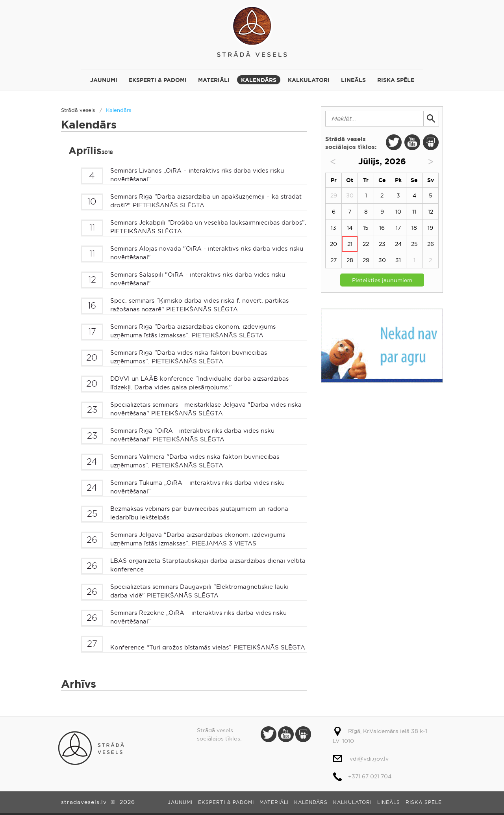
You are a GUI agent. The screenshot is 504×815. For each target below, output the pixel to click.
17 (398, 228)
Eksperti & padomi (158, 80)
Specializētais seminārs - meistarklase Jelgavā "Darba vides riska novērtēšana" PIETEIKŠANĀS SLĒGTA (206, 409)
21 (350, 244)
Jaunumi (104, 80)
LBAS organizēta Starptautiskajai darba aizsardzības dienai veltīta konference (208, 565)
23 (382, 244)
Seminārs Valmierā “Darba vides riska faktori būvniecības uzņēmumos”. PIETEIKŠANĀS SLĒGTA (195, 461)
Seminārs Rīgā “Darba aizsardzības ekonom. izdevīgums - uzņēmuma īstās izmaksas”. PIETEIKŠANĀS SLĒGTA (195, 331)
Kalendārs (259, 80)
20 (334, 244)
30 (382, 260)
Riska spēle (396, 80)
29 (366, 260)
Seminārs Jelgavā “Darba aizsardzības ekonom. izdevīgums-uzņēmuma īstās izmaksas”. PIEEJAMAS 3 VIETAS (199, 539)
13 (334, 228)
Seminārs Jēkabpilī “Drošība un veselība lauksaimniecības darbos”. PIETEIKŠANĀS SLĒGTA (208, 227)
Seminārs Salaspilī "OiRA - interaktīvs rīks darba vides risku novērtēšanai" (198, 279)
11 (414, 212)
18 (414, 228)
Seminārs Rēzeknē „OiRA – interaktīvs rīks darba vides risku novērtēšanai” (198, 617)
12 (431, 212)
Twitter (394, 142)
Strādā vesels (252, 31)
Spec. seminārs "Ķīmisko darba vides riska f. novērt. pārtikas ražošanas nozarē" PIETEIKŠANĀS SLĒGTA (199, 305)
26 (431, 244)
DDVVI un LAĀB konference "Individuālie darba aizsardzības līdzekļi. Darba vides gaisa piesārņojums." (199, 383)
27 (334, 260)
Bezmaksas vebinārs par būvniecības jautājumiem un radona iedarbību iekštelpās (199, 513)
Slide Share (431, 142)
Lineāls (353, 80)
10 (398, 212)
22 (366, 244)
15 (366, 228)
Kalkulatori (309, 80)
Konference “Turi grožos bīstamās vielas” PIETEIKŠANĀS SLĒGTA (208, 647)
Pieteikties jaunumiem (382, 280)
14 (350, 228)
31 (398, 260)
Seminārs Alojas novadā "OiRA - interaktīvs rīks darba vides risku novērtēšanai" (207, 253)
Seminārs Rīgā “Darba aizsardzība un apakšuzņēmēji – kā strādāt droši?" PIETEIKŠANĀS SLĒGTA (206, 201)
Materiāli (214, 80)
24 (398, 244)
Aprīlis (91, 151)
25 (414, 244)
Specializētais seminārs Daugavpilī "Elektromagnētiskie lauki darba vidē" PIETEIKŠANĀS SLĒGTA (199, 591)
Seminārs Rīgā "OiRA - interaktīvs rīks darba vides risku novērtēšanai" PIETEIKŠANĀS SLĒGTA (192, 435)
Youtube (412, 142)
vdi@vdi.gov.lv (369, 759)
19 (430, 228)
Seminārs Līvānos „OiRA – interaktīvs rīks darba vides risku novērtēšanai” (197, 175)
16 (382, 228)
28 (350, 260)
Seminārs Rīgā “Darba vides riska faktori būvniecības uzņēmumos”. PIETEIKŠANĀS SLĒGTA (189, 357)
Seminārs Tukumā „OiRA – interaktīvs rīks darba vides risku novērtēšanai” (197, 487)
